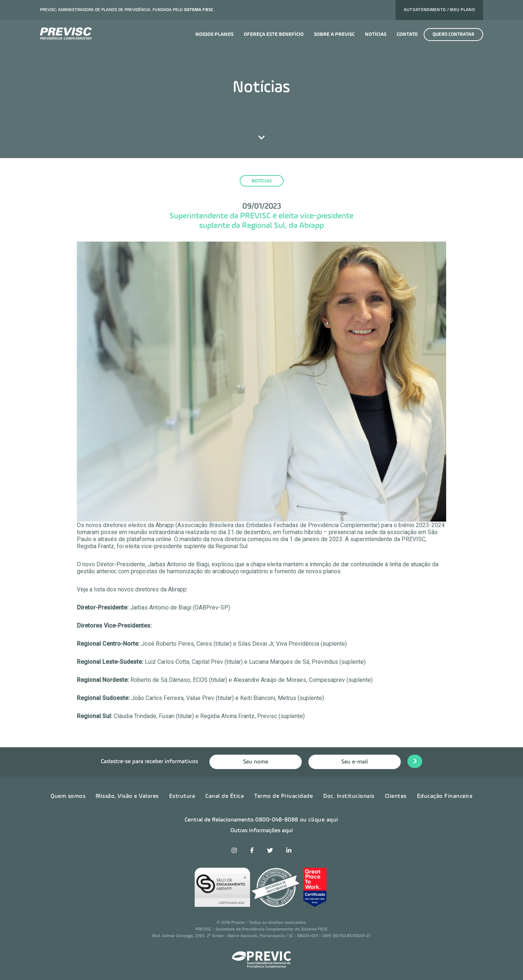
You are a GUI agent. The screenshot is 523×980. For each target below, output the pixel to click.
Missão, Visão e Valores (127, 796)
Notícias (376, 34)
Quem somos (68, 796)
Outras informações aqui (262, 831)
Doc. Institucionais (349, 796)
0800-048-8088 (277, 820)
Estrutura (182, 796)
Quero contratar (453, 35)
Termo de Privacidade (283, 796)
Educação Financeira (445, 796)
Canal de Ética (225, 796)
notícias (262, 181)
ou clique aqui (319, 820)
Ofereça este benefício (274, 34)
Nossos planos (214, 34)
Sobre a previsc (334, 34)
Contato (407, 34)
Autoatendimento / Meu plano (439, 10)
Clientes (396, 796)
